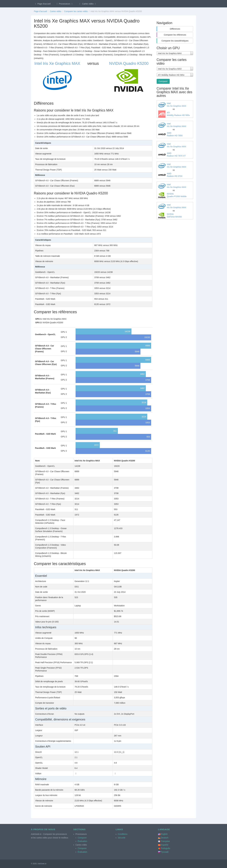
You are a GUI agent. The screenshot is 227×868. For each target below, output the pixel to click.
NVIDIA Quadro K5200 (129, 63)
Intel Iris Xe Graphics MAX (57, 63)
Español (165, 845)
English (164, 834)
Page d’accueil (42, 4)
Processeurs (64, 4)
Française (165, 841)
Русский (165, 852)
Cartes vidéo (88, 4)
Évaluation (82, 841)
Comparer (163, 81)
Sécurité (122, 838)
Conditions (123, 834)
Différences (175, 29)
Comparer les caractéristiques (175, 41)
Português (165, 848)
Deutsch (165, 838)
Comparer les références (175, 35)
